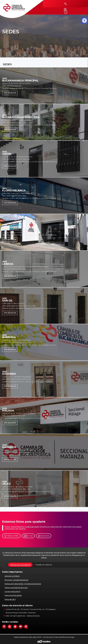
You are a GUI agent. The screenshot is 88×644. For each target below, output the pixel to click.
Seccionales (44, 536)
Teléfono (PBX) (11, 536)
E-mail (28, 536)
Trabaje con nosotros (43, 565)
